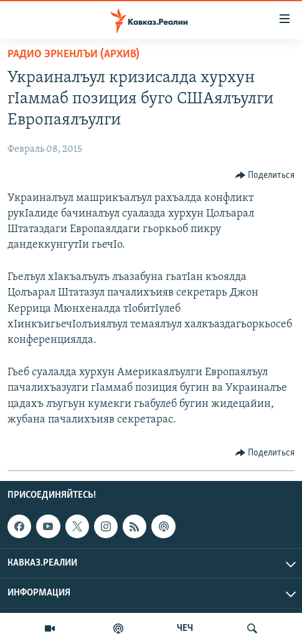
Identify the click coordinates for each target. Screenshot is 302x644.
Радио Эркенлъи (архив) (73, 54)
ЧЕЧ (185, 628)
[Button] (265, 175)
